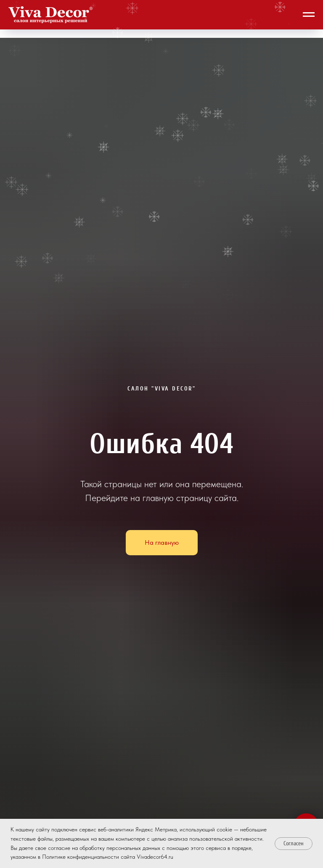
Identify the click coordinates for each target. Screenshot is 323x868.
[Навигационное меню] (309, 15)
